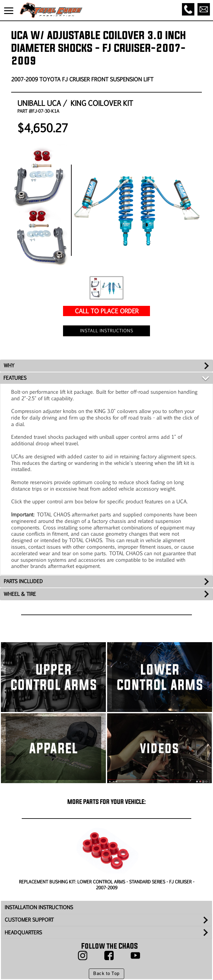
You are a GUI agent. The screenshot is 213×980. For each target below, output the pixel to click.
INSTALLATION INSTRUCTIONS (39, 907)
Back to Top (106, 974)
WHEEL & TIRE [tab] (20, 594)
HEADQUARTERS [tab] (23, 932)
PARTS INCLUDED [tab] (23, 581)
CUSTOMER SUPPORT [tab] (29, 920)
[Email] (204, 9)
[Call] (188, 9)
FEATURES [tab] (15, 378)
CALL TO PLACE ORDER (107, 311)
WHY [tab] (9, 365)
